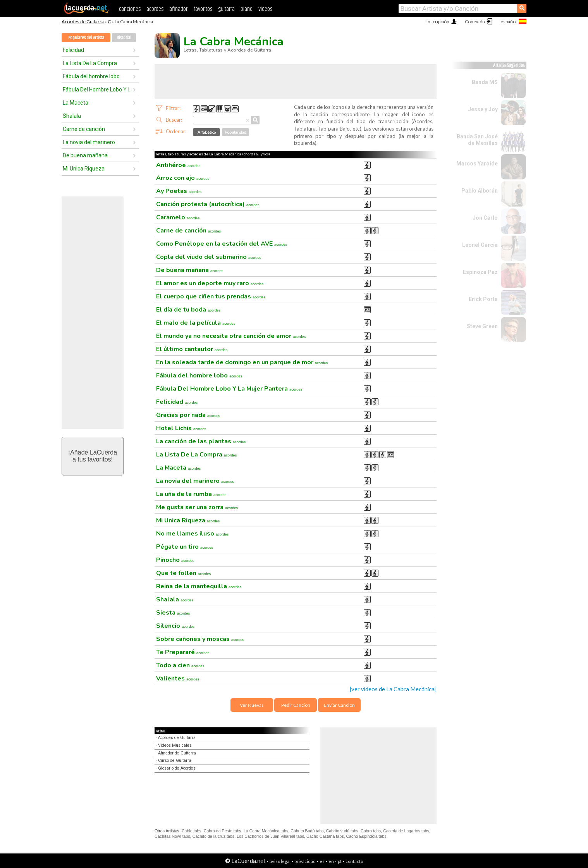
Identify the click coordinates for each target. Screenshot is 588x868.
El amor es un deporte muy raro (210, 283)
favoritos (203, 9)
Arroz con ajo (183, 178)
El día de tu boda (188, 310)
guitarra (226, 9)
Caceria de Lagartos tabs (406, 831)
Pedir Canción (296, 705)
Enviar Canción (339, 705)
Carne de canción (84, 129)
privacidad (305, 861)
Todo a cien (180, 665)
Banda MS (485, 82)
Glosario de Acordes (177, 768)
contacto (354, 861)
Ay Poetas (179, 191)
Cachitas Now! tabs (172, 836)
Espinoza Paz (480, 272)
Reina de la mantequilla (199, 586)
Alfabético (207, 132)
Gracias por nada (188, 415)
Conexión (475, 22)
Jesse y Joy (483, 109)
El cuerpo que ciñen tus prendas (211, 296)
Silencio (175, 626)
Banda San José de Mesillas (477, 140)
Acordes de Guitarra (83, 22)
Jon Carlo (485, 218)
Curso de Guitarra (175, 760)
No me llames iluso (192, 534)
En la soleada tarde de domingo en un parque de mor (242, 362)
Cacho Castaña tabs (325, 836)
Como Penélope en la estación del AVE (222, 244)
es (322, 861)
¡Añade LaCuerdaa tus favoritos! (93, 456)
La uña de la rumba (191, 494)
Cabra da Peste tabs (223, 831)
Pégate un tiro (185, 547)
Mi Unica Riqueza (84, 169)
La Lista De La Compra (90, 63)
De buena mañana (85, 155)
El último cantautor (192, 349)
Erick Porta (483, 299)
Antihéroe (178, 165)
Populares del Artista (86, 38)
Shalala (72, 116)
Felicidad (73, 50)
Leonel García (480, 245)
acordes (155, 9)
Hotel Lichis (181, 428)
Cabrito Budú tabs (307, 831)
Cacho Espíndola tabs (366, 836)
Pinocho (175, 560)
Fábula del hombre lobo (91, 76)
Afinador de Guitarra (177, 753)
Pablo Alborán (480, 191)
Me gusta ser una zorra (197, 507)
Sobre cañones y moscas (200, 639)
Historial (124, 38)
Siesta (173, 613)
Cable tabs (192, 831)
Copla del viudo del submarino (209, 257)
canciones (130, 9)
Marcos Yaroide (477, 164)
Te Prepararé (183, 652)
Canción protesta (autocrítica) (208, 204)
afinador (178, 9)
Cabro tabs (371, 831)
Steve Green (482, 326)
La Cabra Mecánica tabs (266, 831)
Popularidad (236, 132)
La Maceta (76, 103)
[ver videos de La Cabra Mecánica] (393, 689)
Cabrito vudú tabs (342, 831)
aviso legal (280, 861)
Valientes (178, 679)
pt (340, 861)
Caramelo (178, 217)
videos (265, 9)
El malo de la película (196, 323)
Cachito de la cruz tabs (213, 836)
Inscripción (438, 22)
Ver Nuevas (252, 705)
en (331, 861)
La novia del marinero (89, 142)
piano (247, 9)
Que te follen (183, 573)
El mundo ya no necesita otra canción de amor (231, 336)
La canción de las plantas (201, 441)
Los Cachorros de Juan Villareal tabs (270, 836)
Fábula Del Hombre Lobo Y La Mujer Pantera (98, 90)
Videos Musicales (175, 745)
